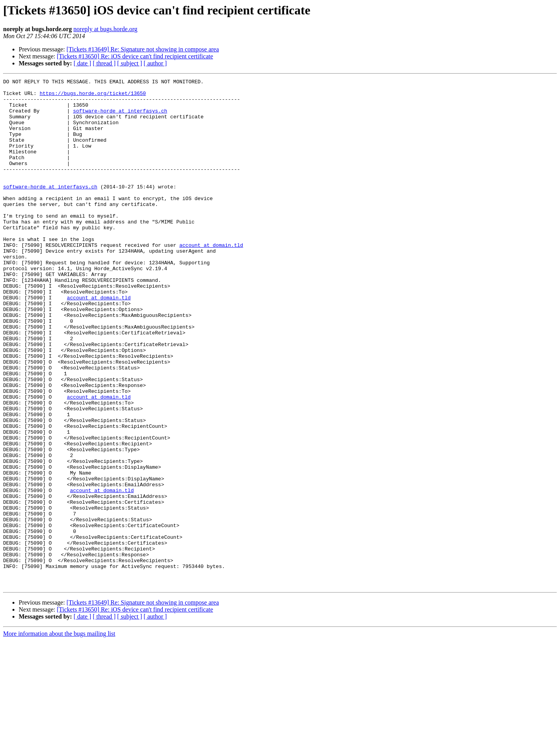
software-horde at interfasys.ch (120, 118)
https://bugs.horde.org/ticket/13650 (93, 97)
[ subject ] (130, 63)
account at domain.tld (211, 279)
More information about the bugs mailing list (59, 735)
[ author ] (155, 63)
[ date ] (82, 63)
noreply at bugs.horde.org (106, 29)
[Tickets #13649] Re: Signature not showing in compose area (143, 49)
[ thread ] (104, 63)
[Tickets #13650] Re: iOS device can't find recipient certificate (135, 56)
